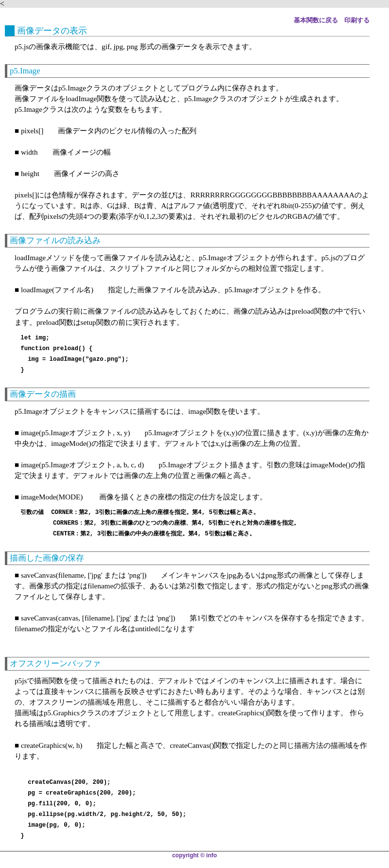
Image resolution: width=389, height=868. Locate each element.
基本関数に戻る (316, 20)
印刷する (357, 20)
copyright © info (194, 855)
